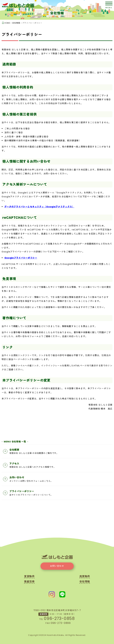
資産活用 (29, 582)
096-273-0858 (59, 619)
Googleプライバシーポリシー (21, 258)
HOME (7, 23)
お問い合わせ (57, 566)
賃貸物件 (29, 577)
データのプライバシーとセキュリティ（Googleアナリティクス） (39, 207)
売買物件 (85, 577)
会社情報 (16, 23)
